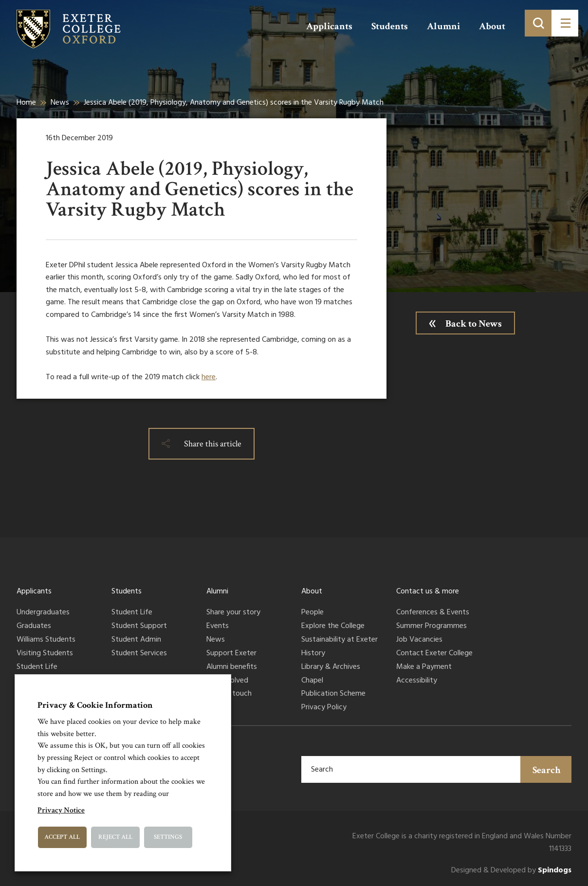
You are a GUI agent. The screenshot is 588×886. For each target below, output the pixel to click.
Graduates (34, 627)
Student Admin (136, 640)
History (313, 654)
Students (390, 26)
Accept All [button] (62, 837)
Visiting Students (45, 654)
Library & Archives (331, 667)
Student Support (139, 627)
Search (547, 770)
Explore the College (333, 627)
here (209, 377)
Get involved (227, 681)
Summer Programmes (432, 627)
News (60, 103)
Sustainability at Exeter (340, 640)
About (492, 26)
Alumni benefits (232, 667)
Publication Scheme (333, 694)
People (312, 613)
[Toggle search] (538, 23)
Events (218, 627)
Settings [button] (168, 837)
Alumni (443, 26)
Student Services (139, 654)
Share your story (233, 613)
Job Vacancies (419, 640)
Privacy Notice (61, 810)
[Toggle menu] (565, 23)
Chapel (312, 681)
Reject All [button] (115, 837)
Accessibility (417, 681)
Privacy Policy (324, 708)
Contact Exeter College (434, 654)
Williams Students (46, 640)
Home (26, 103)
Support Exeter (231, 654)
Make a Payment (424, 667)
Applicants (329, 26)
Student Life (37, 667)
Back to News (474, 324)
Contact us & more (428, 591)
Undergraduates (43, 613)
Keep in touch (229, 694)
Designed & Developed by (511, 871)
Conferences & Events (433, 613)
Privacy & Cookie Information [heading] (95, 705)
